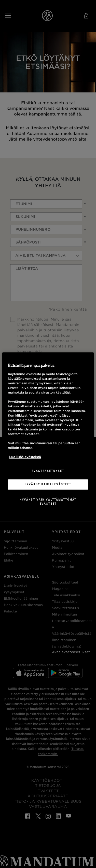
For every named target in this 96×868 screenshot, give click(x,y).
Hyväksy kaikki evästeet (48, 484)
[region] (48, 434)
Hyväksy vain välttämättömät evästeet (48, 502)
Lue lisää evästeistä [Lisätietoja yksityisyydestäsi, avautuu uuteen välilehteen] (25, 457)
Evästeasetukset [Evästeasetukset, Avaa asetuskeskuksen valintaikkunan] (48, 471)
